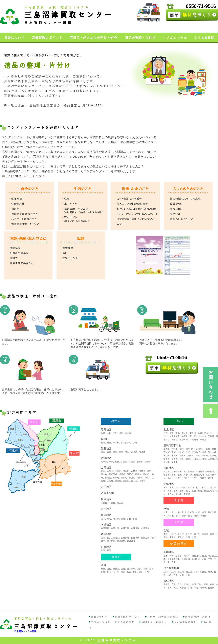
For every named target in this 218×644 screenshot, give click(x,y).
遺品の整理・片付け (198, 617)
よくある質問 (126, 622)
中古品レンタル (101, 622)
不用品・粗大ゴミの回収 (163, 617)
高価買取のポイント (127, 617)
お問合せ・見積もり (154, 622)
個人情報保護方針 (185, 622)
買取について (99, 617)
